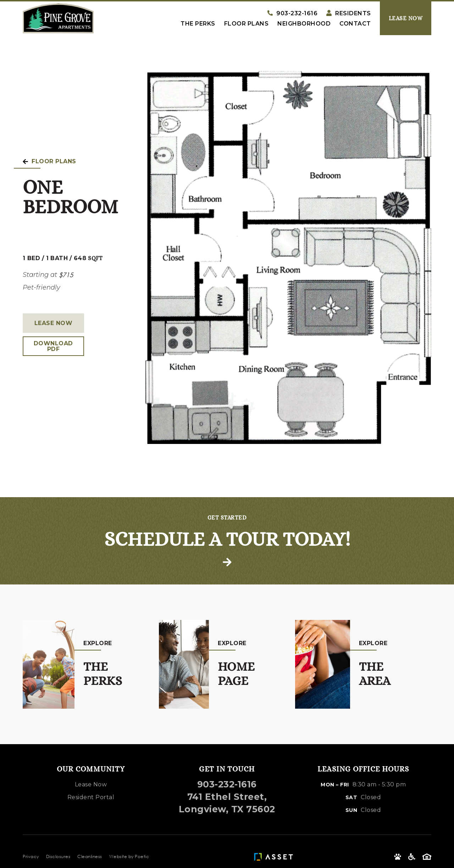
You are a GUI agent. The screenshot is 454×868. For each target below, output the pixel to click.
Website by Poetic (129, 856)
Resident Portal (91, 797)
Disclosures (58, 856)
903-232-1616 (227, 784)
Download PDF (53, 346)
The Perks (198, 24)
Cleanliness (90, 856)
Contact (355, 24)
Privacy (31, 856)
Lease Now (54, 323)
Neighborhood (304, 24)
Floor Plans (247, 24)
